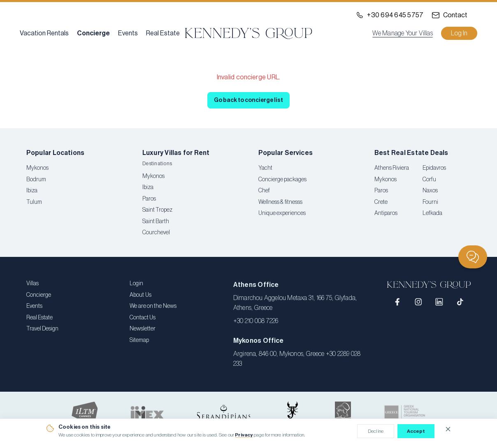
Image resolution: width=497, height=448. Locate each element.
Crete (381, 202)
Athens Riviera (392, 168)
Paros (149, 199)
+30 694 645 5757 (395, 15)
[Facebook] (398, 302)
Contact (455, 15)
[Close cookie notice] (448, 429)
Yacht (265, 168)
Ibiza (32, 191)
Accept (416, 431)
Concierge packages (282, 180)
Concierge (93, 33)
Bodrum (36, 180)
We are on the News (153, 306)
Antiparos (386, 213)
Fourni (430, 202)
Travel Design (42, 329)
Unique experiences (282, 213)
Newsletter (143, 329)
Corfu (429, 180)
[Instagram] (419, 302)
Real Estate (163, 33)
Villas (33, 284)
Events (128, 33)
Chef (264, 191)
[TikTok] (460, 302)
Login (136, 284)
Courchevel (156, 233)
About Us (140, 295)
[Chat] (473, 257)
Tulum (34, 202)
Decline (376, 431)
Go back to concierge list (248, 100)
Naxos (430, 191)
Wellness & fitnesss (280, 202)
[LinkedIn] (439, 302)
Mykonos (37, 168)
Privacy (244, 435)
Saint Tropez (157, 210)
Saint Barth (156, 222)
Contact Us (143, 318)
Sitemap (139, 340)
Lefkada (432, 213)
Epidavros (434, 168)
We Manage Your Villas (402, 33)
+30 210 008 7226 (256, 321)
